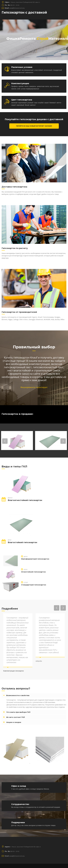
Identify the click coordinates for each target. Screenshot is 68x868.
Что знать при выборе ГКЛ (18, 712)
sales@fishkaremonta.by (15, 8)
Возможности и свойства (18, 695)
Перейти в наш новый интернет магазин (34, 126)
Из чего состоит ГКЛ (16, 717)
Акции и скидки (14, 722)
